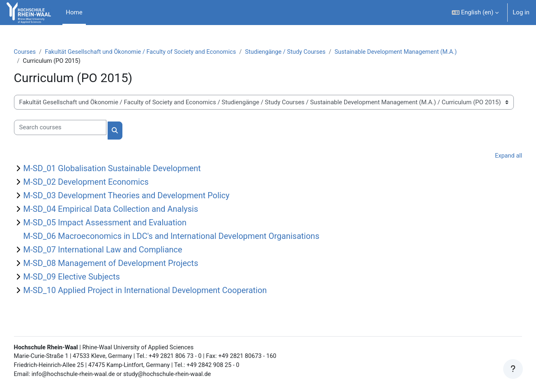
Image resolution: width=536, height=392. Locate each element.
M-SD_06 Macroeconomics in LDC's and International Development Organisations (187, 237)
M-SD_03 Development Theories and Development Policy (142, 196)
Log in (521, 12)
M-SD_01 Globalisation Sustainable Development (127, 169)
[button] (475, 13)
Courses (40, 52)
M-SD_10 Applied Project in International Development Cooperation (160, 291)
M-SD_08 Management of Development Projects (126, 264)
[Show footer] (513, 369)
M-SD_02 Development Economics (101, 183)
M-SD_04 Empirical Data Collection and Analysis (126, 210)
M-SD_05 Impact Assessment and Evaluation (120, 223)
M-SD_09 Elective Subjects (87, 277)
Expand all (493, 157)
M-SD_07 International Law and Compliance (118, 250)
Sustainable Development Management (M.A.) (422, 52)
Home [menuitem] (74, 12)
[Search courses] (75, 128)
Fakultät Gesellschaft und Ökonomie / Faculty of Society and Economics (159, 52)
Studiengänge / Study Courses (308, 52)
